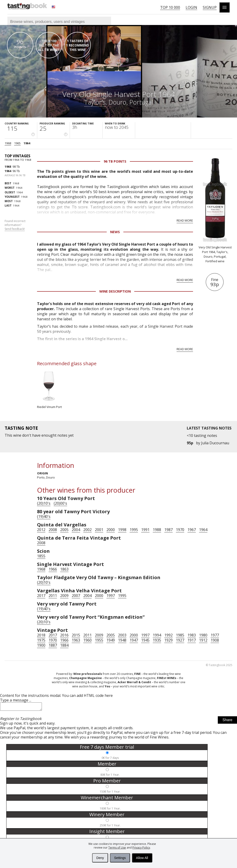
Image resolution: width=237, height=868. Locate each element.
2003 (122, 635)
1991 (145, 530)
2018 (41, 635)
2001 (99, 530)
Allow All (142, 858)
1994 (157, 635)
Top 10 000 (170, 7)
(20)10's (44, 503)
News (115, 232)
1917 (192, 640)
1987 (168, 530)
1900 (41, 645)
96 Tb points (115, 161)
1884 (64, 645)
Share (227, 721)
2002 (87, 530)
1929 (168, 640)
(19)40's (44, 516)
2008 (53, 530)
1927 (180, 640)
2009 (64, 596)
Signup (210, 7)
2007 (76, 596)
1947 (134, 640)
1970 (180, 530)
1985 (180, 635)
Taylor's (95, 102)
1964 (27, 143)
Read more (185, 220)
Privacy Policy (141, 848)
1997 (111, 596)
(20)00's (60, 503)
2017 (41, 596)
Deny (100, 858)
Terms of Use (117, 848)
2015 (76, 635)
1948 (122, 640)
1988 (157, 530)
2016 (64, 635)
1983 (192, 635)
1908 (215, 640)
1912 (203, 640)
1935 (157, 640)
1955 (99, 640)
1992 (168, 635)
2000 (111, 530)
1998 (122, 530)
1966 (53, 569)
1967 (192, 530)
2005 (64, 530)
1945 (145, 640)
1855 (41, 556)
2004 (76, 530)
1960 (87, 640)
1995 (134, 530)
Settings (120, 858)
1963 (76, 640)
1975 (41, 640)
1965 (17, 143)
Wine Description (115, 291)
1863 (64, 569)
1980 (203, 635)
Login (191, 7)
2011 (53, 596)
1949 (111, 640)
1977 (215, 635)
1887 (53, 645)
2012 (41, 530)
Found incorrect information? (15, 225)
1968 (8, 143)
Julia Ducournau (215, 443)
